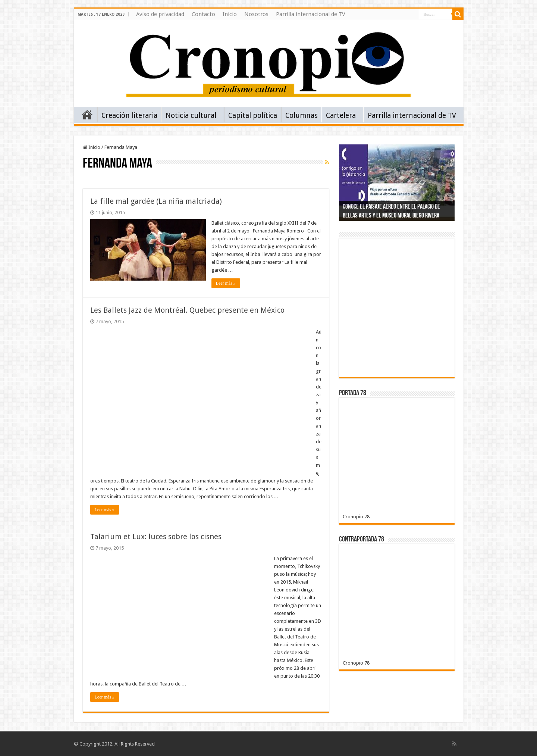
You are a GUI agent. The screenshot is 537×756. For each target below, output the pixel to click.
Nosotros (256, 14)
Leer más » (226, 283)
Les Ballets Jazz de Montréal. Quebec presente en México (187, 310)
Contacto (203, 14)
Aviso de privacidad (160, 14)
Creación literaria (129, 115)
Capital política (253, 115)
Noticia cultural (191, 115)
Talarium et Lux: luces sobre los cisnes (156, 537)
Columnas (302, 115)
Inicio (230, 14)
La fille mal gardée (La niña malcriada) (156, 201)
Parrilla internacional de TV (311, 14)
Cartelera (341, 115)
